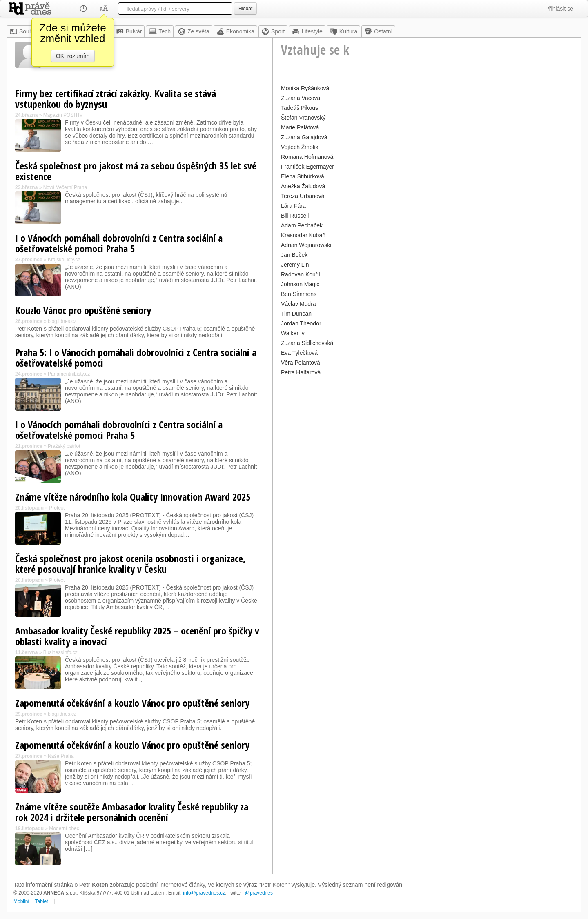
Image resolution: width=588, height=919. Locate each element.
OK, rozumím (73, 56)
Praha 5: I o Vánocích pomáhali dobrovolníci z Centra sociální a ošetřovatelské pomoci (136, 357)
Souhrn (23, 31)
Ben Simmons (299, 294)
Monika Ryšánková (305, 88)
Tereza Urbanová (303, 196)
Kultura (343, 31)
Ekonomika (235, 31)
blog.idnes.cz (62, 321)
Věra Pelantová (301, 363)
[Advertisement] (427, 435)
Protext (57, 508)
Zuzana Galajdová (304, 137)
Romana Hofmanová (307, 157)
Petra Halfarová (301, 372)
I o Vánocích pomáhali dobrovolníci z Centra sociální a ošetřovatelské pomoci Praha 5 (119, 243)
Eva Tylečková (299, 353)
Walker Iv (293, 333)
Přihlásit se (559, 9)
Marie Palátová (300, 127)
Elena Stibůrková (303, 176)
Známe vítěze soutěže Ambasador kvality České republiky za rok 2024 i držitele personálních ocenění (132, 812)
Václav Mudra (298, 304)
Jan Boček (294, 255)
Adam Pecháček (302, 225)
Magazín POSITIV (63, 115)
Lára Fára (293, 206)
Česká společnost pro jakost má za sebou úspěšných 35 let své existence (136, 171)
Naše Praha (61, 756)
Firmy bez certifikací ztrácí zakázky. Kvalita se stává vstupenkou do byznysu (116, 99)
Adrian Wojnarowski (306, 245)
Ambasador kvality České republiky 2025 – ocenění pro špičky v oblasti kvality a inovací (137, 636)
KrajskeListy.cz (64, 260)
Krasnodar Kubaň (303, 235)
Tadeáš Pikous (300, 108)
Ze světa (194, 31)
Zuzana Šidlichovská (307, 343)
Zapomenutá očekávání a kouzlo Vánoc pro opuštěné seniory (132, 703)
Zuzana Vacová (301, 98)
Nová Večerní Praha (65, 187)
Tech (160, 31)
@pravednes (259, 893)
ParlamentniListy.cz (69, 374)
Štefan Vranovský (303, 118)
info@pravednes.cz (204, 893)
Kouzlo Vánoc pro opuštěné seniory (83, 310)
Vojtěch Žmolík (300, 147)
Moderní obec (64, 828)
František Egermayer (307, 167)
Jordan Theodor (301, 323)
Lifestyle (307, 31)
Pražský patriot (64, 446)
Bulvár (129, 31)
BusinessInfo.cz (60, 652)
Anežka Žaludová (303, 186)
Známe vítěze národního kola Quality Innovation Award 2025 (133, 497)
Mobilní (21, 901)
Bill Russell (295, 216)
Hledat (245, 9)
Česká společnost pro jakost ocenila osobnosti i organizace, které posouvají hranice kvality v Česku (130, 564)
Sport (273, 31)
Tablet (42, 901)
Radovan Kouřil (301, 274)
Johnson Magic (300, 284)
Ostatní (378, 31)
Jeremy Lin (295, 265)
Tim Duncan (296, 314)
